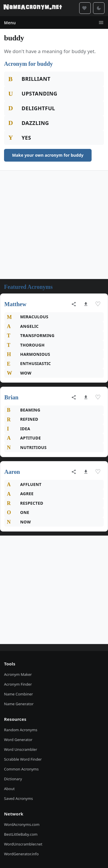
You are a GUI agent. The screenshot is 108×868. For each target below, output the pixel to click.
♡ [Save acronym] (98, 304)
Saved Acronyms (18, 798)
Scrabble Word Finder (23, 759)
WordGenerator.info (21, 854)
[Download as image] (86, 304)
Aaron (12, 472)
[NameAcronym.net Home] (33, 8)
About (9, 789)
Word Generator (18, 740)
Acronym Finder (18, 684)
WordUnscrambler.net (23, 844)
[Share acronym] (74, 304)
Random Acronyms (21, 730)
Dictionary (13, 779)
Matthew (15, 304)
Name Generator (19, 704)
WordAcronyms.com (22, 824)
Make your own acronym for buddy (48, 155)
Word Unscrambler (21, 749)
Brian (11, 397)
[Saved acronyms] (85, 8)
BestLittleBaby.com (21, 834)
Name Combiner (18, 694)
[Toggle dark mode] (99, 8)
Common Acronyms (21, 769)
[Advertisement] (54, 225)
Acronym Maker (18, 674)
